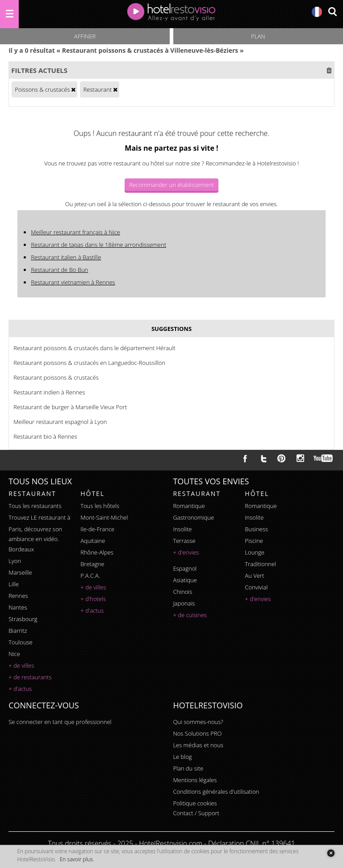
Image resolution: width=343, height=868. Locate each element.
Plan (258, 36)
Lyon (15, 561)
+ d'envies (186, 552)
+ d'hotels (93, 599)
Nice (14, 654)
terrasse (184, 541)
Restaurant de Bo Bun (59, 270)
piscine (254, 541)
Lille (14, 584)
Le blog (182, 757)
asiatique (185, 580)
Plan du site (188, 768)
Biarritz (18, 631)
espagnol (185, 568)
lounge (255, 552)
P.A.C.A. (90, 576)
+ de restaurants (30, 677)
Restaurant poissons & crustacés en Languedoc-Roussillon (89, 363)
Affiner (85, 36)
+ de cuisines (190, 615)
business (256, 529)
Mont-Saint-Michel (104, 517)
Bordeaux (21, 549)
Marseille (20, 572)
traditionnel (260, 564)
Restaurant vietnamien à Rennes (73, 282)
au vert (254, 576)
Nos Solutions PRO (197, 733)
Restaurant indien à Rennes (49, 392)
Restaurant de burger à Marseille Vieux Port (70, 407)
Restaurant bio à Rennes (45, 436)
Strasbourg (23, 619)
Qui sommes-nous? (198, 722)
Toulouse (21, 642)
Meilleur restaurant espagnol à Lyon (60, 422)
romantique (189, 506)
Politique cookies (195, 803)
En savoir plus (76, 859)
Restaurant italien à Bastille (66, 257)
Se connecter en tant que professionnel (60, 722)
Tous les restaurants (35, 506)
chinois (182, 592)
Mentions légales (195, 780)
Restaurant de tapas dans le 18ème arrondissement (98, 245)
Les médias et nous (198, 745)
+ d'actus (20, 689)
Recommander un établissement (171, 185)
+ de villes (21, 665)
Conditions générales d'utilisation (216, 792)
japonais (184, 603)
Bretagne (92, 564)
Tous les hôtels (100, 506)
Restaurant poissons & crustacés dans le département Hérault (94, 348)
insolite (182, 529)
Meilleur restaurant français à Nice (75, 232)
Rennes (18, 596)
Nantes (18, 607)
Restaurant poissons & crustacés (56, 377)
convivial (256, 587)
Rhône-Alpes (97, 552)
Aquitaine (93, 541)
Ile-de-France (97, 529)
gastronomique (193, 517)
